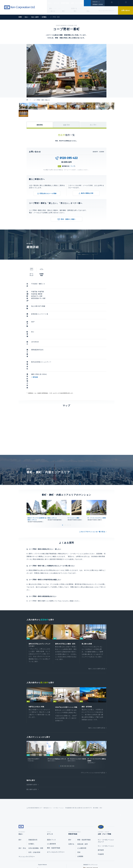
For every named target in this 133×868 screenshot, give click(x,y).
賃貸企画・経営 (83, 804)
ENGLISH (95, 2)
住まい (51, 3)
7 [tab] (69, 725)
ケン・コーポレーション (106, 806)
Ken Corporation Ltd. (19, 7)
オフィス (59, 3)
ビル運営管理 (51, 804)
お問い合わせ (126, 10)
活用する (74, 9)
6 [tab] (70, 481)
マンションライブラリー (106, 11)
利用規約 (77, 860)
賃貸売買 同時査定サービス (59, 515)
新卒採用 (101, 810)
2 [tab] (64, 481)
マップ (73, 166)
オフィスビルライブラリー (56, 812)
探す (51, 9)
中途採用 (101, 814)
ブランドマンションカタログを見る (93, 732)
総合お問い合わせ (46, 860)
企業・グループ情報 (83, 3)
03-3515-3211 (67, 162)
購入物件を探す (32, 748)
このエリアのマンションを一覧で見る (92, 487)
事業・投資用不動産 (54, 808)
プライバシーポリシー (63, 860)
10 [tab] (74, 725)
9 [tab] (72, 725)
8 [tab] (70, 725)
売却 (79, 812)
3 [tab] (66, 481)
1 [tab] (63, 481)
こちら (63, 557)
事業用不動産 (69, 3)
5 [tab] (69, 481)
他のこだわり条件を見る (97, 625)
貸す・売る (22, 808)
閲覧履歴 (111, 4)
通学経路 (45, 343)
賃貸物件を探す (32, 744)
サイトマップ (88, 860)
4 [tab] (67, 481)
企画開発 (80, 816)
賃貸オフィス (51, 800)
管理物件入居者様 (98, 5)
